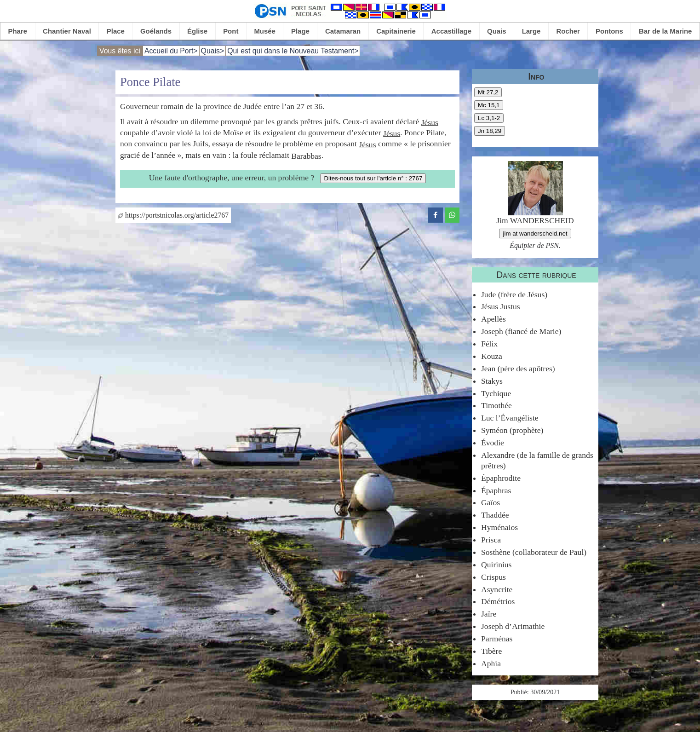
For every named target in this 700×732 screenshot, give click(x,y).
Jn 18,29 (490, 131)
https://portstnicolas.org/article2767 (173, 215)
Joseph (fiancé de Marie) (521, 331)
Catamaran (343, 31)
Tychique (496, 393)
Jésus (430, 122)
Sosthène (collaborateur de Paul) (534, 552)
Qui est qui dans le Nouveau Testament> (293, 51)
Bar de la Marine (666, 31)
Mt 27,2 (488, 92)
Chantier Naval (67, 31)
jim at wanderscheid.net (535, 233)
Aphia (491, 663)
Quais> (213, 51)
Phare (18, 31)
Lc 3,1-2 (489, 118)
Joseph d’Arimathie (513, 626)
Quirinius (496, 565)
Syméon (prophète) (512, 430)
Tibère (491, 651)
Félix (489, 344)
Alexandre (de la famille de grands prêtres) (537, 460)
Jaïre (489, 614)
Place (116, 31)
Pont (231, 31)
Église (197, 31)
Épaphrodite (501, 478)
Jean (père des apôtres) (518, 369)
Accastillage (451, 31)
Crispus (493, 577)
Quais (497, 31)
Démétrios (498, 601)
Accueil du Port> (171, 51)
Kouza (492, 356)
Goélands (156, 31)
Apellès (493, 319)
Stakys (492, 381)
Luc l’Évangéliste (510, 418)
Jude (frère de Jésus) (514, 294)
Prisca (491, 540)
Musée (265, 31)
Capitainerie (396, 31)
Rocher (568, 31)
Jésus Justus (501, 306)
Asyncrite (497, 589)
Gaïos (491, 502)
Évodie (493, 443)
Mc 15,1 (489, 105)
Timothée (496, 405)
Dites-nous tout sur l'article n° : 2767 (373, 178)
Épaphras (496, 490)
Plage (300, 31)
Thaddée (495, 515)
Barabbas (306, 156)
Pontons (609, 31)
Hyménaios (499, 527)
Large (531, 31)
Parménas (497, 639)
